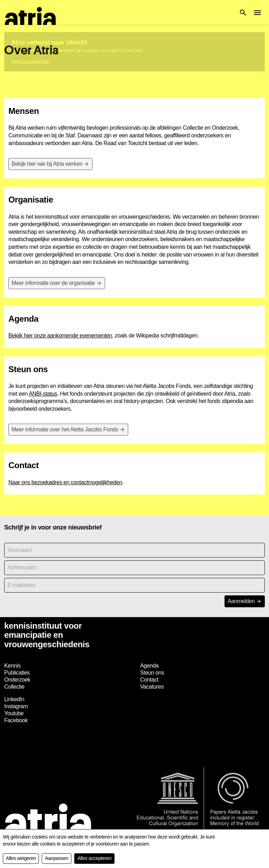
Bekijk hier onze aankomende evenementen (60, 336)
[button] (243, 13)
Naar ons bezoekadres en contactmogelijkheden (65, 482)
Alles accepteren (94, 858)
